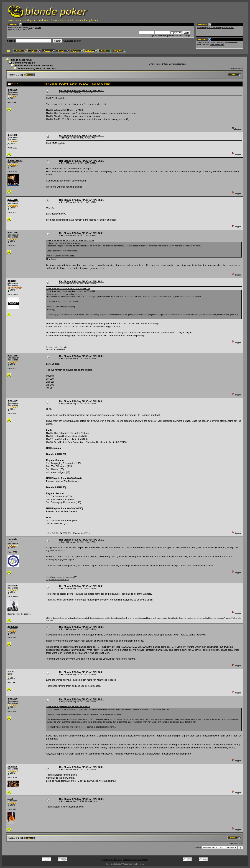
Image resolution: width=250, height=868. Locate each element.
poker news (14, 20)
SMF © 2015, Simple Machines (135, 860)
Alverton (12, 767)
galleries (93, 20)
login (30, 28)
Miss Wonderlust (217, 45)
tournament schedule (63, 20)
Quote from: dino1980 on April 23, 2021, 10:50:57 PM (68, 289)
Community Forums (24, 63)
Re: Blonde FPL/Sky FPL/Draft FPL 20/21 (81, 90)
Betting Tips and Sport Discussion (34, 66)
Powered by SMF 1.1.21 (112, 860)
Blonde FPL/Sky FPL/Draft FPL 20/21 (38, 68)
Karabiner (13, 586)
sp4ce (11, 672)
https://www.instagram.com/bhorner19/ (61, 577)
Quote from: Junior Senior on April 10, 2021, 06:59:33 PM (70, 240)
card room (44, 20)
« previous (233, 69)
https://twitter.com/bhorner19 (57, 580)
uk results (81, 20)
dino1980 (12, 90)
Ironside (12, 281)
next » (240, 69)
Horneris (12, 539)
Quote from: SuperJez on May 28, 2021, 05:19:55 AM (68, 707)
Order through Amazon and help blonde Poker (215, 28)
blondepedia (29, 20)
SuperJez (13, 626)
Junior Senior (15, 160)
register (38, 28)
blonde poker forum (21, 60)
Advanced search (72, 41)
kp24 (10, 798)
